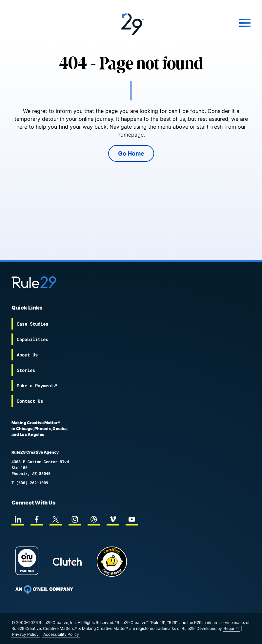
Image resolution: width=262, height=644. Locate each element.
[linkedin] (18, 519)
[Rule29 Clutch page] (67, 562)
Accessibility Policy (61, 634)
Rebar (229, 628)
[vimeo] (113, 519)
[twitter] (56, 519)
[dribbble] (94, 519)
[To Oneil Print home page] (44, 590)
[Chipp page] (112, 562)
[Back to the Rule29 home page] (131, 23)
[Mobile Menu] (211, 23)
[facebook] (37, 519)
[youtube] (132, 519)
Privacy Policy (25, 634)
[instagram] (75, 519)
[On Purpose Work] (27, 562)
